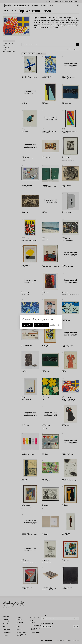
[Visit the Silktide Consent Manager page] (59, 325)
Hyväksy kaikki (27, 325)
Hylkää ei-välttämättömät (41, 325)
